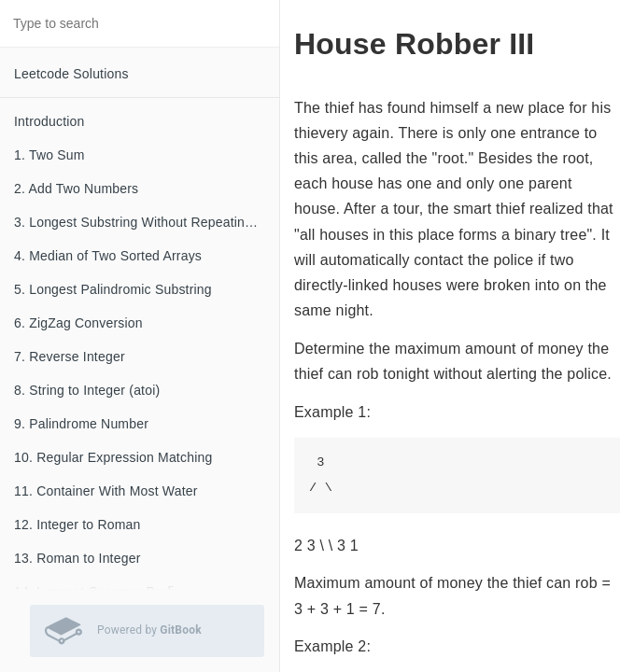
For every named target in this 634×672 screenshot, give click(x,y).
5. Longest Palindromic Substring (113, 289)
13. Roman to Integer (77, 558)
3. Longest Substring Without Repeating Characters (147, 222)
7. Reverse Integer (70, 357)
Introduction (49, 121)
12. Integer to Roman (77, 525)
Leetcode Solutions (71, 74)
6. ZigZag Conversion (78, 323)
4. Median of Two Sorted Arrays (108, 256)
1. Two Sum (49, 155)
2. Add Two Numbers (76, 189)
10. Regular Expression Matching (113, 457)
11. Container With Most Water (106, 491)
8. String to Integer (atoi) (87, 390)
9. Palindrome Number (81, 424)
